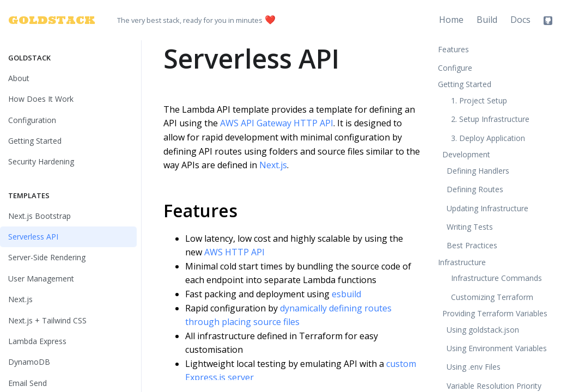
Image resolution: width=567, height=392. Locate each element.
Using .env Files (474, 367)
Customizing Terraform (492, 297)
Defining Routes (475, 189)
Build (487, 20)
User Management (41, 278)
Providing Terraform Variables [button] (495, 313)
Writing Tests (470, 227)
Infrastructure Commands (496, 278)
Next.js (20, 299)
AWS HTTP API (234, 252)
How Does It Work (41, 99)
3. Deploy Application (488, 138)
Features (200, 210)
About (19, 78)
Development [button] (466, 154)
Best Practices (472, 245)
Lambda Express (37, 341)
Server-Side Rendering (47, 257)
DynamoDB (29, 362)
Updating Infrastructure (487, 208)
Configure (455, 68)
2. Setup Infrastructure (490, 119)
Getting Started (35, 141)
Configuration (32, 120)
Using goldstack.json (483, 330)
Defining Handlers (478, 171)
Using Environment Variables (497, 348)
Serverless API (33, 237)
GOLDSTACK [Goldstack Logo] (45, 20)
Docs (520, 20)
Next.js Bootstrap (39, 216)
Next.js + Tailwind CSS (47, 320)
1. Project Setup (479, 100)
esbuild (346, 294)
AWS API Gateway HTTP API (277, 123)
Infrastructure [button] (462, 262)
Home (451, 20)
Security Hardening (41, 161)
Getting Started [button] (465, 84)
